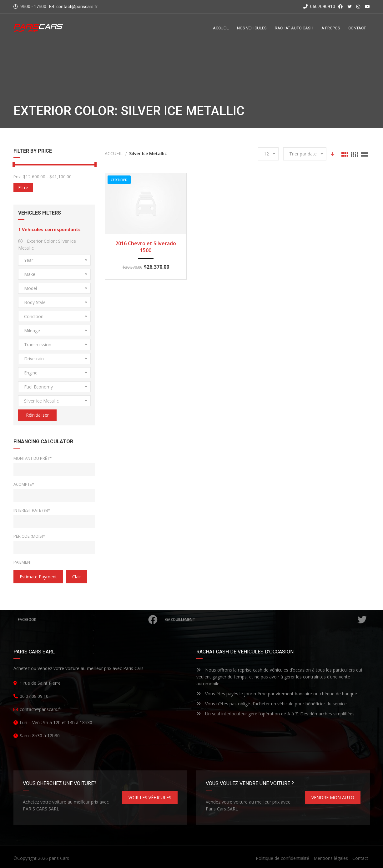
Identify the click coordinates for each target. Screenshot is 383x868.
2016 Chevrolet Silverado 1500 (146, 247)
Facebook (89, 620)
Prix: (18, 177)
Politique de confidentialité (282, 858)
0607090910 (319, 7)
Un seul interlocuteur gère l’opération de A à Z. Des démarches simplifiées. (276, 714)
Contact (360, 858)
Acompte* (24, 484)
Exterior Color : (47, 244)
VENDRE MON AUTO (333, 797)
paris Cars (59, 858)
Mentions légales (331, 858)
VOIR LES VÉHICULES (150, 797)
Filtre (23, 188)
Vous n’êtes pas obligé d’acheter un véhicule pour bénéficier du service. (272, 704)
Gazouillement (267, 620)
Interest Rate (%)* (32, 510)
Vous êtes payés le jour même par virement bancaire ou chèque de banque (277, 694)
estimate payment (38, 577)
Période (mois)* (29, 536)
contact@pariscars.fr (77, 7)
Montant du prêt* (33, 458)
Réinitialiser (37, 415)
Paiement (23, 562)
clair (77, 577)
